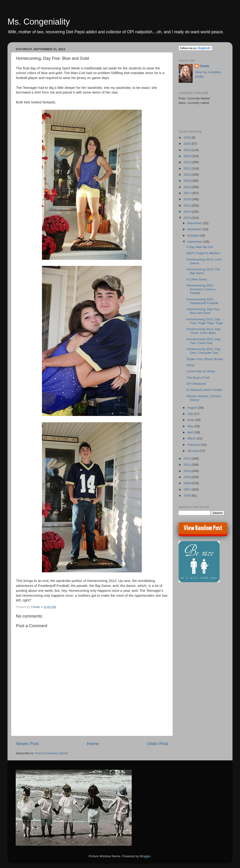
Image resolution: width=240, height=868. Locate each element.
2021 (187, 168)
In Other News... (198, 279)
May (191, 426)
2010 (187, 471)
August (193, 408)
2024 (187, 150)
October (193, 236)
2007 (187, 489)
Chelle (204, 66)
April (191, 432)
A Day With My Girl (200, 247)
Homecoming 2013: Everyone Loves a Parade (201, 289)
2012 (187, 459)
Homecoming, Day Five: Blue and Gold (203, 311)
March (192, 438)
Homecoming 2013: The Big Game (203, 271)
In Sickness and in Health (204, 390)
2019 (187, 181)
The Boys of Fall (198, 378)
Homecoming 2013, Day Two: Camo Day (204, 341)
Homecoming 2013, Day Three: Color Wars (204, 331)
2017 (187, 193)
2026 (187, 138)
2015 (187, 206)
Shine (191, 365)
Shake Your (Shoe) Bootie (205, 359)
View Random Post (203, 528)
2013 (187, 218)
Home (93, 744)
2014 (187, 212)
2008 (187, 483)
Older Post (158, 744)
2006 (187, 496)
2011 (187, 465)
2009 (187, 477)
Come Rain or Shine (201, 371)
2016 (187, 199)
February (194, 445)
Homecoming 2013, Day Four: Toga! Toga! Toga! (205, 321)
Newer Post (27, 744)
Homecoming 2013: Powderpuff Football (202, 301)
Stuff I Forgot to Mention (204, 253)
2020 (187, 175)
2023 (187, 156)
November (195, 229)
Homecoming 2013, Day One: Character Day (204, 351)
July (191, 414)
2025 (187, 144)
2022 (187, 162)
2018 (187, 187)
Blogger (145, 856)
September (195, 242)
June (191, 420)
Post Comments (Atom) (52, 753)
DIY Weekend (196, 384)
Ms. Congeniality (39, 22)
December (195, 223)
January (193, 451)
